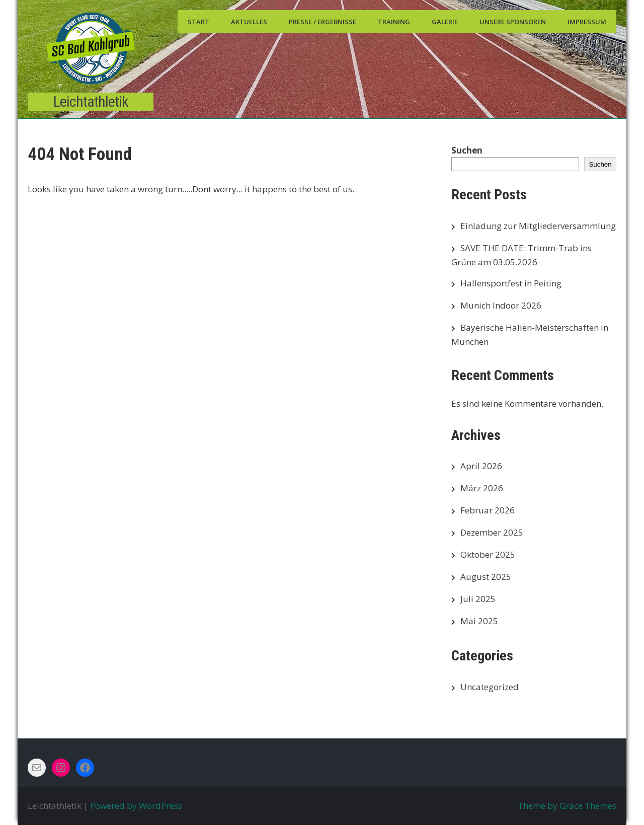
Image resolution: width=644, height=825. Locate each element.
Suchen (467, 150)
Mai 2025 (479, 621)
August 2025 (486, 577)
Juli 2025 (478, 599)
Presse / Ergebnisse (323, 22)
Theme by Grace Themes (567, 806)
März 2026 (482, 488)
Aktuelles (249, 22)
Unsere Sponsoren (513, 22)
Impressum (587, 22)
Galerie (445, 22)
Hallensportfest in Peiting (511, 283)
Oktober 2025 (488, 554)
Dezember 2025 (492, 532)
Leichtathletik (91, 101)
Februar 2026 (488, 510)
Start (198, 22)
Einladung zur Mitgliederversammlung (538, 226)
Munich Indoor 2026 (501, 305)
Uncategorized (490, 687)
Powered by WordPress (136, 806)
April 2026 (481, 466)
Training (394, 22)
